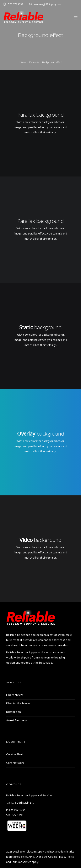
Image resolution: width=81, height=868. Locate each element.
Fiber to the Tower (18, 704)
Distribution (13, 712)
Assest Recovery (17, 721)
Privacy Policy (66, 857)
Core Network (15, 763)
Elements (34, 62)
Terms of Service (21, 862)
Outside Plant (15, 755)
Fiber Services (15, 695)
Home (23, 62)
